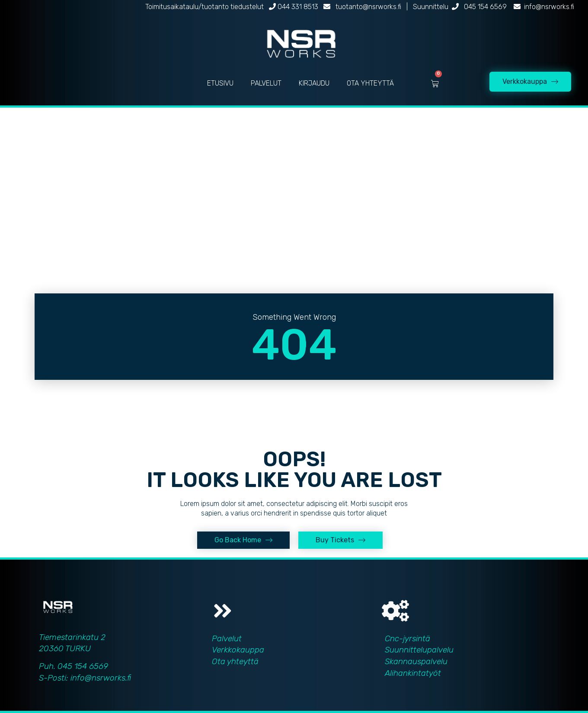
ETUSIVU (220, 83)
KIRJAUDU (314, 83)
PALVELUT (266, 83)
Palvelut (227, 638)
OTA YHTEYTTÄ (370, 83)
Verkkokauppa (238, 650)
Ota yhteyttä (235, 661)
